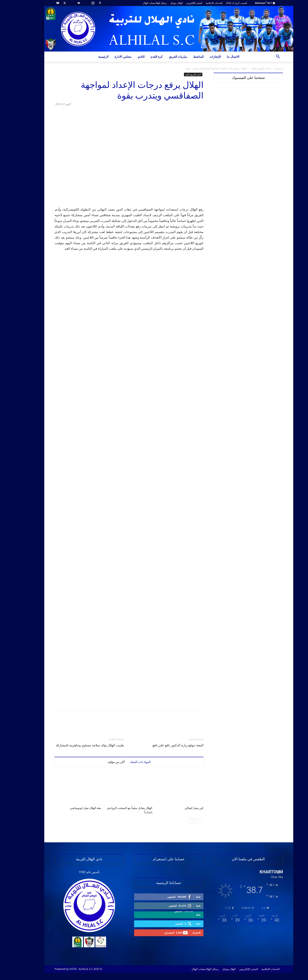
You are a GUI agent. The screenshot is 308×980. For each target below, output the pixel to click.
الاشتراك (181, 933)
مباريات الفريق (163, 57)
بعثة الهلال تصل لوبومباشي (71, 808)
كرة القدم (142, 57)
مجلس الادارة (108, 57)
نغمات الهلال (134, 3)
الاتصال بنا (218, 57)
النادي (126, 57)
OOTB (58, 969)
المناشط (184, 57)
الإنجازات (201, 57)
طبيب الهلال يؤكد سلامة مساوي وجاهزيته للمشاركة (75, 745)
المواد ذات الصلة (126, 762)
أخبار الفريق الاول (246, 68)
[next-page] (178, 821)
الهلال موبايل (162, 3)
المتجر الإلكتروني (179, 3)
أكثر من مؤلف (101, 762)
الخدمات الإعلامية (199, 3)
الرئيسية (89, 57)
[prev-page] (184, 821)
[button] (263, 57)
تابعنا (184, 897)
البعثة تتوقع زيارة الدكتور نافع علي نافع (163, 745)
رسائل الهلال (146, 3)
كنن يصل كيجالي (179, 808)
